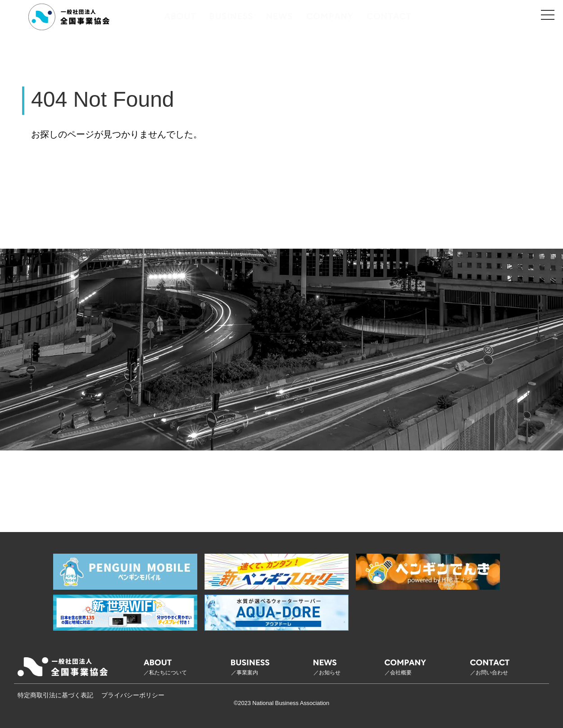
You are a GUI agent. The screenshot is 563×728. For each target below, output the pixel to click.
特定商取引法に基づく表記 (55, 695)
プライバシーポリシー (133, 695)
